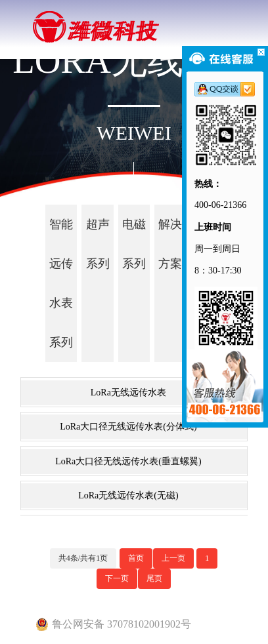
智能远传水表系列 (61, 283)
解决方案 (170, 244)
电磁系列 (134, 244)
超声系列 (98, 244)
